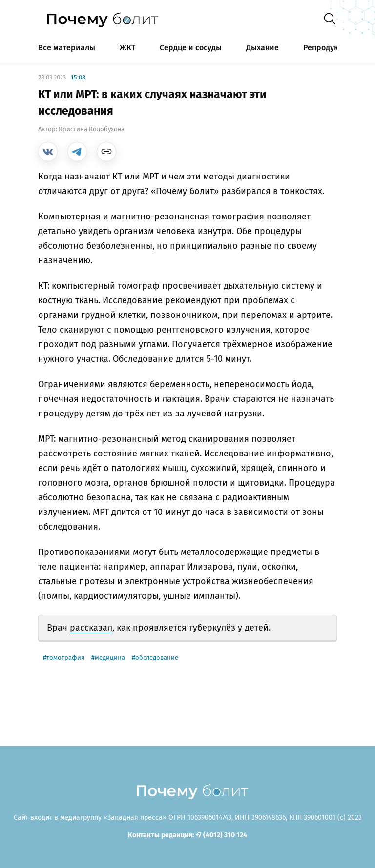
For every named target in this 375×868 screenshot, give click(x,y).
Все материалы (67, 48)
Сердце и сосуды (191, 48)
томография (65, 658)
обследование (157, 658)
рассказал (91, 628)
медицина (110, 658)
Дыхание (262, 48)
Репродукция (328, 48)
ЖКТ (127, 48)
